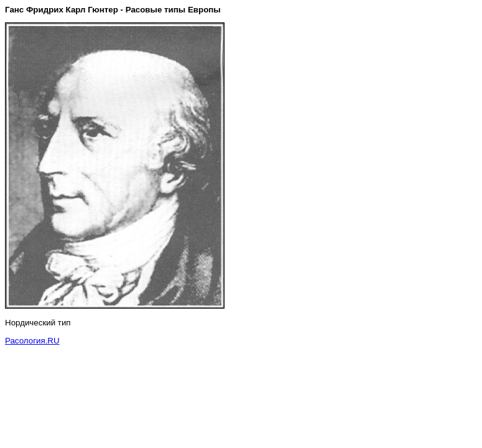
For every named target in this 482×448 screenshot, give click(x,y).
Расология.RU (32, 341)
